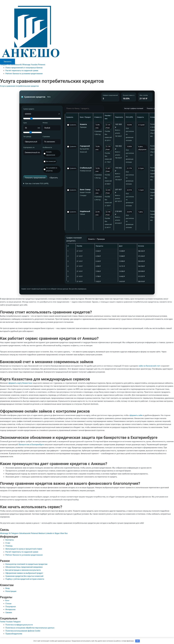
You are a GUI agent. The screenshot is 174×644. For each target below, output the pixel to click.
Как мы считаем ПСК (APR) (37, 183)
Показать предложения (35, 178)
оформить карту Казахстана (20, 383)
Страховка (46, 137)
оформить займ (136, 415)
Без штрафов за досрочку (50, 169)
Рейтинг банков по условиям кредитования (24, 74)
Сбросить (54, 178)
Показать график (153, 108)
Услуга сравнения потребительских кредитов (19, 86)
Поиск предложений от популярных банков (24, 68)
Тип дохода (27, 137)
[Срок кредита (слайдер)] (32, 132)
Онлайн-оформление (49, 153)
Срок (25, 123)
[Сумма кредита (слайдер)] (42, 118)
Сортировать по (29, 147)
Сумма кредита (29, 109)
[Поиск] (84, 109)
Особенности (47, 147)
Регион (45, 123)
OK (138, 641)
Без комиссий (50, 161)
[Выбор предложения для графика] (123, 239)
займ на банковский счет (149, 366)
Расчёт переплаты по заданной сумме (22, 71)
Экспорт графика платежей (134, 108)
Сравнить (72, 125)
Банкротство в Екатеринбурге (31, 445)
